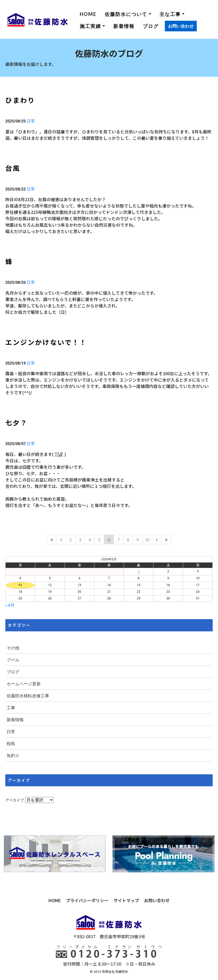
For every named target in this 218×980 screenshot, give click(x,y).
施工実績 (90, 26)
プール (13, 660)
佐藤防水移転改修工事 (28, 696)
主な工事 (170, 14)
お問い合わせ (181, 26)
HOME (88, 14)
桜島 (11, 743)
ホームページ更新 (24, 684)
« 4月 (10, 605)
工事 (11, 707)
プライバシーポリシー (87, 900)
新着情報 (124, 26)
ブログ (151, 26)
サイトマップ (126, 900)
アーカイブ (15, 800)
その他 (13, 648)
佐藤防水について (126, 14)
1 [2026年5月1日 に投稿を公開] (139, 571)
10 (147, 540)
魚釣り (13, 755)
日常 (31, 121)
